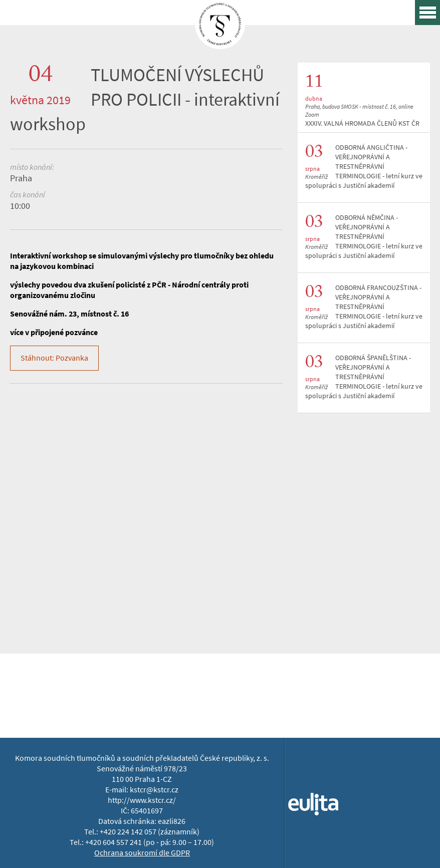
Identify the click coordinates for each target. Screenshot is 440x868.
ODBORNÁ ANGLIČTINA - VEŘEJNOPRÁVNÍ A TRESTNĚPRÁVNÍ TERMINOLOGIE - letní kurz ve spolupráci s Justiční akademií (364, 167)
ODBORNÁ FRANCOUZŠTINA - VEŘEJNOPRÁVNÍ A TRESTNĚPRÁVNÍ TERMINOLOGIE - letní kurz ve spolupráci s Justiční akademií (364, 307)
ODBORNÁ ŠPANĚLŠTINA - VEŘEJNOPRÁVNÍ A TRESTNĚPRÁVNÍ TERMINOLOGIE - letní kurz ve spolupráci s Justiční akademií (364, 377)
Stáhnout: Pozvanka (54, 358)
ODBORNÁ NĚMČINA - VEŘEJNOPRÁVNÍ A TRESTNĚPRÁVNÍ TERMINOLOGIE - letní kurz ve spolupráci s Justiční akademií (364, 237)
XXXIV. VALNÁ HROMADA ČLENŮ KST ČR (362, 123)
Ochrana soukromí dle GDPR (142, 853)
